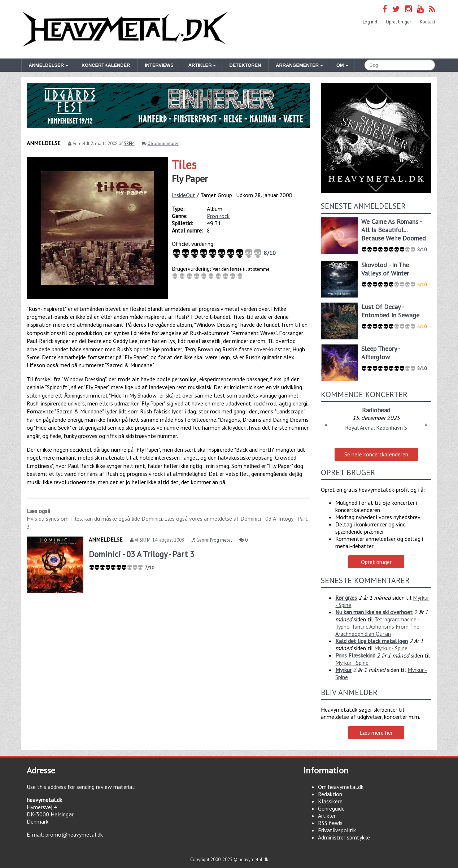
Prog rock (218, 216)
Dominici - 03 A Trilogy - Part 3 (141, 554)
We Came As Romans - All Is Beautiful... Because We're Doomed (394, 230)
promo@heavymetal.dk (74, 834)
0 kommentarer (163, 144)
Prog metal (221, 540)
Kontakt (428, 22)
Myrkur (343, 670)
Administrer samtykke (344, 837)
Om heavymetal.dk (341, 787)
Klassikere (330, 801)
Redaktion (330, 794)
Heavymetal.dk (125, 29)
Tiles (184, 165)
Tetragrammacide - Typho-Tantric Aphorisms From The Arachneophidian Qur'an (378, 626)
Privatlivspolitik (337, 830)
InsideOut (184, 195)
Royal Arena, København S (376, 428)
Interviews (159, 65)
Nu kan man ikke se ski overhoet (374, 612)
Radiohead (376, 410)
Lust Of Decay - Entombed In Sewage (390, 311)
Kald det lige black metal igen (372, 641)
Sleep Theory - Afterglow (381, 353)
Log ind (370, 22)
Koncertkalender (106, 65)
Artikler (327, 816)
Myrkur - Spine (391, 648)
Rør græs (346, 598)
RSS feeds (330, 823)
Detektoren (245, 65)
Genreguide (331, 808)
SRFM (129, 144)
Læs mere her (376, 733)
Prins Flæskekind (355, 655)
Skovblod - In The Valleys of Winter (385, 269)
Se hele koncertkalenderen (376, 454)
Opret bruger (398, 22)
